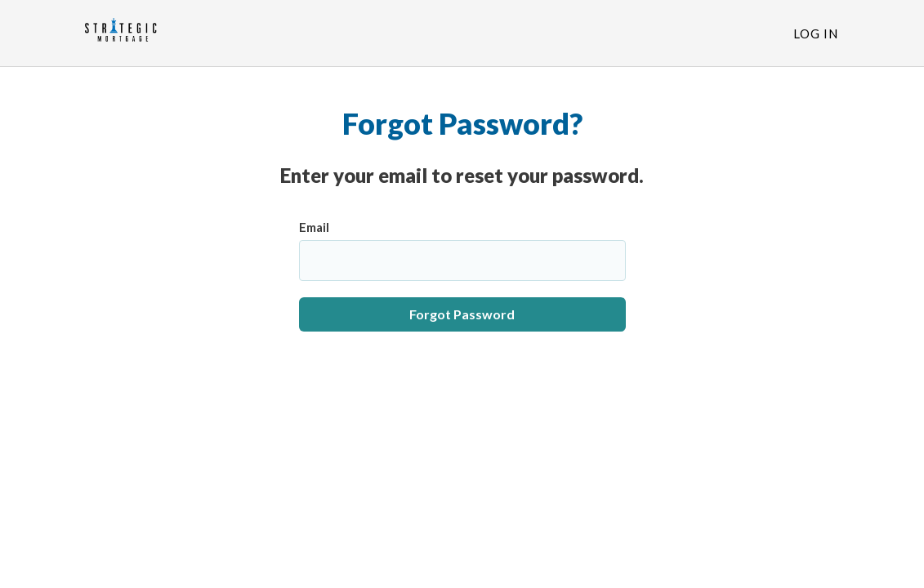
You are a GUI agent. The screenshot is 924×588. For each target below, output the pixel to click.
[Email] (462, 261)
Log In (816, 33)
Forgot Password (462, 314)
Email (314, 227)
